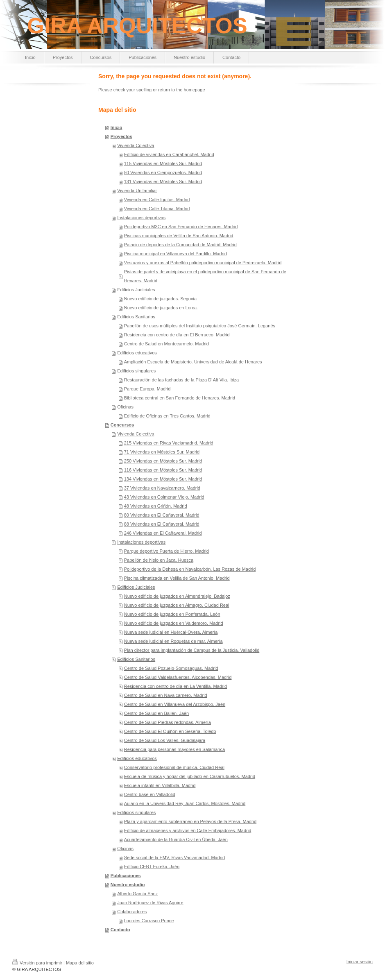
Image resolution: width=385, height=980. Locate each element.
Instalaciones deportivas (141, 218)
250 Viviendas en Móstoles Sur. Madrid (163, 461)
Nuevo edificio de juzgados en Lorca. (161, 308)
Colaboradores (132, 912)
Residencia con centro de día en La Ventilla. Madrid (176, 686)
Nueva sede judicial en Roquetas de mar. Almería (173, 641)
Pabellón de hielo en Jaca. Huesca (159, 560)
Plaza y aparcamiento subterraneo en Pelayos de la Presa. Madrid (190, 821)
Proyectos (121, 136)
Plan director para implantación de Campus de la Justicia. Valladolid (192, 650)
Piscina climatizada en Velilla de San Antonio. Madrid (177, 578)
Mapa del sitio (80, 963)
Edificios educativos (137, 353)
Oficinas (125, 407)
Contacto (120, 930)
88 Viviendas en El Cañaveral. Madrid (162, 524)
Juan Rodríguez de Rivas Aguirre (150, 903)
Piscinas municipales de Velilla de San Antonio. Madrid (179, 236)
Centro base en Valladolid (150, 794)
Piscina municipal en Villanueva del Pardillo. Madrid (176, 254)
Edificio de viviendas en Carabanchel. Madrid (169, 154)
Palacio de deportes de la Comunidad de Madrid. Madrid (180, 245)
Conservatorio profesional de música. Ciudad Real (174, 767)
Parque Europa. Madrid (147, 389)
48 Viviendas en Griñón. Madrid (156, 506)
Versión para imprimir (37, 963)
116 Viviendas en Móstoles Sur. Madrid (163, 470)
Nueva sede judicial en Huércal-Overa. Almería (171, 632)
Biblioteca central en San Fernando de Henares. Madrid (180, 398)
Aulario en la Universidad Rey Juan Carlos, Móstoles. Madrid (185, 803)
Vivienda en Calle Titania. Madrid (157, 209)
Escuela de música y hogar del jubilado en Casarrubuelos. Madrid (190, 776)
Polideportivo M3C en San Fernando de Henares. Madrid (181, 227)
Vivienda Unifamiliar (137, 191)
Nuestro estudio (128, 885)
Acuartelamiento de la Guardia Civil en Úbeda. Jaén (176, 839)
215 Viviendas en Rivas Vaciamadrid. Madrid (169, 443)
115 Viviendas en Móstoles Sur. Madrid (163, 163)
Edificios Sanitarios (136, 317)
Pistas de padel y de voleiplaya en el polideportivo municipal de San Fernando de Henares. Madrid (205, 276)
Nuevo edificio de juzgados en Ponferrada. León (172, 614)
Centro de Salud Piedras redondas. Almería (168, 722)
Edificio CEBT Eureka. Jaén (152, 867)
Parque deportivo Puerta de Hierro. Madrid (166, 551)
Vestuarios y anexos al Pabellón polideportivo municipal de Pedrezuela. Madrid (203, 263)
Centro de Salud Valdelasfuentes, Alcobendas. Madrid (178, 677)
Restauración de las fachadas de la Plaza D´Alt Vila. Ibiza (181, 380)
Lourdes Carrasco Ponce (149, 921)
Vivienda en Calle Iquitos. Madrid (157, 200)
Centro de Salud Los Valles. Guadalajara (165, 740)
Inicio (117, 127)
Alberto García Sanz (137, 894)
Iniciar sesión (360, 962)
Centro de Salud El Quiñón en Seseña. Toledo (170, 731)
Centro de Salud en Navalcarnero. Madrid (166, 695)
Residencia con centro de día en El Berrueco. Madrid (177, 335)
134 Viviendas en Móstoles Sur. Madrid (163, 479)
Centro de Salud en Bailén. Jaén (156, 713)
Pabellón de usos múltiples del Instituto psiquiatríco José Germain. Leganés (200, 326)
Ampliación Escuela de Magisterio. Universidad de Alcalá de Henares (193, 362)
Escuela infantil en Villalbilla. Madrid (160, 785)
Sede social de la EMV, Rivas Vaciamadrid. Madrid (174, 857)
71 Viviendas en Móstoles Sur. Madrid (162, 452)
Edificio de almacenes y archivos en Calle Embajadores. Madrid (188, 830)
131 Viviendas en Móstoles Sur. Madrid (163, 181)
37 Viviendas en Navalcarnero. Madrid (162, 488)
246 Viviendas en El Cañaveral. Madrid (163, 533)
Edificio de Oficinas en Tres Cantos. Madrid (167, 416)
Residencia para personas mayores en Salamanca (174, 749)
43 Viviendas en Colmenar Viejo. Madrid (164, 497)
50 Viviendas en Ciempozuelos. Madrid (163, 172)
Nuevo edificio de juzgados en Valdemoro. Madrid (174, 623)
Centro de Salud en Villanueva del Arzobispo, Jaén (175, 704)
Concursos (122, 425)
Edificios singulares (136, 371)
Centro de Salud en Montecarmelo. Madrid (166, 344)
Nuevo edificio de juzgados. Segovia (160, 299)
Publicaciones (126, 876)
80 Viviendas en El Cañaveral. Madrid (162, 515)
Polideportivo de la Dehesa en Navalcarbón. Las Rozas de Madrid (190, 569)
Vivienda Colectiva (136, 145)
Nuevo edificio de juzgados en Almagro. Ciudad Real (177, 605)
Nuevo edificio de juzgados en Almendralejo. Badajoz (177, 596)
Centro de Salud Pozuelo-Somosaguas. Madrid (171, 668)
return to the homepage (181, 90)
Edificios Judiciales (136, 290)
